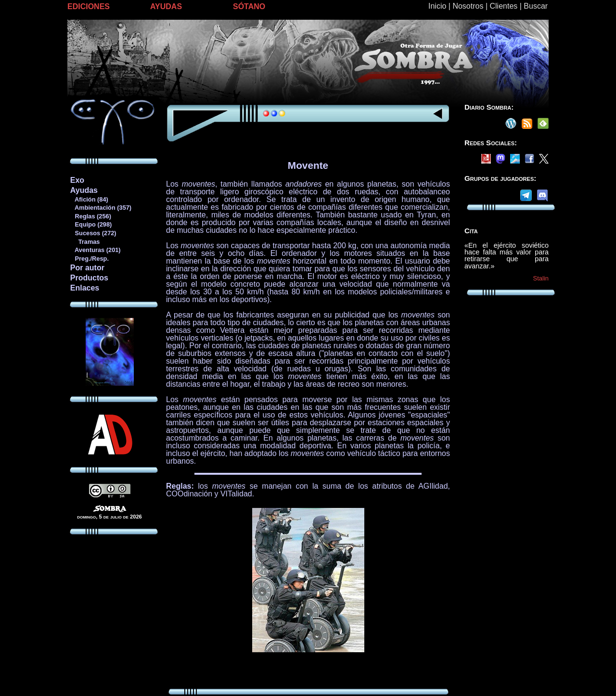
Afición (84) (89, 199)
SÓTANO (249, 6)
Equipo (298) (91, 224)
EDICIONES (89, 6)
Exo (77, 180)
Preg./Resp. (89, 259)
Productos (89, 278)
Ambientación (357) (101, 208)
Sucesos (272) (93, 233)
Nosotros (468, 6)
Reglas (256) (90, 216)
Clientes (503, 6)
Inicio (437, 6)
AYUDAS (166, 6)
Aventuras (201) (95, 250)
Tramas (85, 242)
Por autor (87, 268)
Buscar (536, 6)
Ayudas (84, 190)
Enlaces (85, 288)
